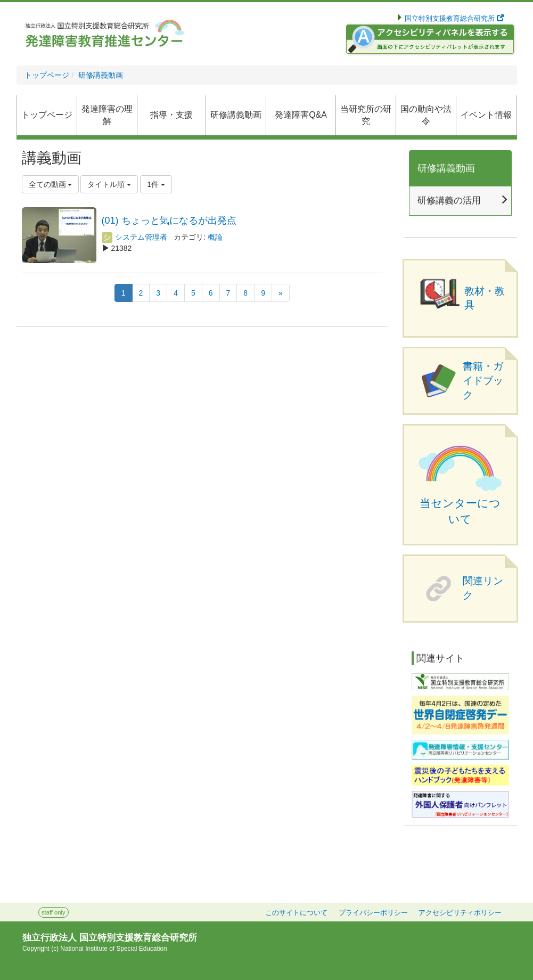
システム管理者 (135, 237)
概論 (215, 237)
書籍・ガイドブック (483, 380)
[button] (236, 115)
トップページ (47, 75)
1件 (156, 184)
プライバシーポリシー (373, 913)
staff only (54, 912)
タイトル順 (109, 184)
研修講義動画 (101, 75)
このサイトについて (296, 913)
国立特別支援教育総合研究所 (453, 19)
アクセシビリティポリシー (460, 913)
